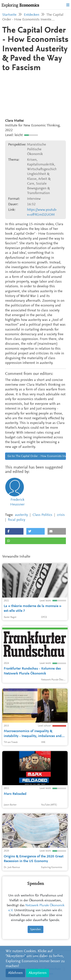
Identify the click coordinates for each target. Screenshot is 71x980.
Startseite (9, 15)
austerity (21, 515)
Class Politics (42, 515)
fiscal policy (17, 520)
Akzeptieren (38, 973)
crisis (61, 515)
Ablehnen (15, 973)
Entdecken (32, 15)
